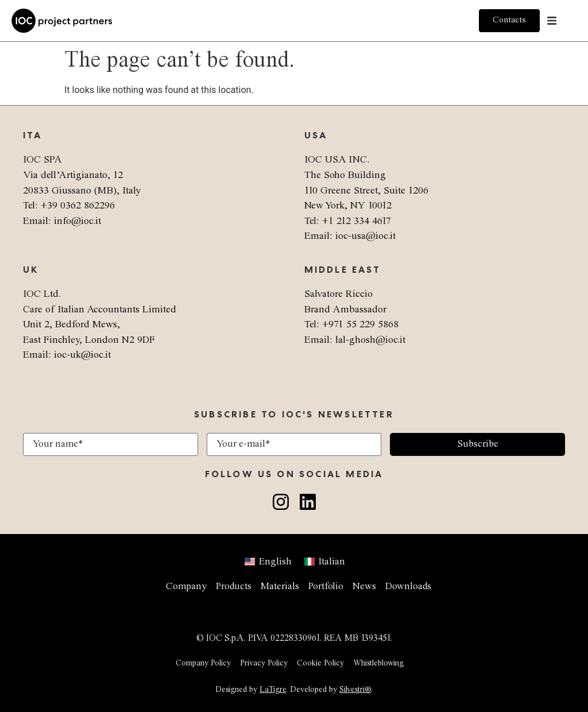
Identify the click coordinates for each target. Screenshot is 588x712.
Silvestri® (355, 690)
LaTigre (273, 690)
